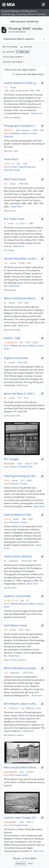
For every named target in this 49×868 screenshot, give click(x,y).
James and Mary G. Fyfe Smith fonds (21, 394)
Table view (23, 52)
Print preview (10, 47)
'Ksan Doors (11, 159)
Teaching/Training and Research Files (21, 476)
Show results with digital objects (28, 74)
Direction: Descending (13, 62)
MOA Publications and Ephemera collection (21, 668)
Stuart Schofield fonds (22, 467)
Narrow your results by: (24, 21)
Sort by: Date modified (13, 57)
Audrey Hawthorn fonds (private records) (21, 83)
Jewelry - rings (12, 338)
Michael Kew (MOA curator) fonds (21, 259)
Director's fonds (19, 484)
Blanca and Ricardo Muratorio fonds (21, 298)
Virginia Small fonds (16, 358)
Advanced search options (19, 39)
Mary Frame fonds (15, 179)
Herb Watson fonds (15, 625)
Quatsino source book (17, 596)
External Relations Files (18, 515)
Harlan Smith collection (18, 556)
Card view (8, 52)
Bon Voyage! (11, 459)
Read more (37, 113)
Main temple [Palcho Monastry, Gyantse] (21, 767)
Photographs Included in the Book (21, 126)
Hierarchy (26, 47)
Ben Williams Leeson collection (21, 704)
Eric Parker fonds (14, 219)
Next (31, 863)
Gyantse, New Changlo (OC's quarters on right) (21, 818)
